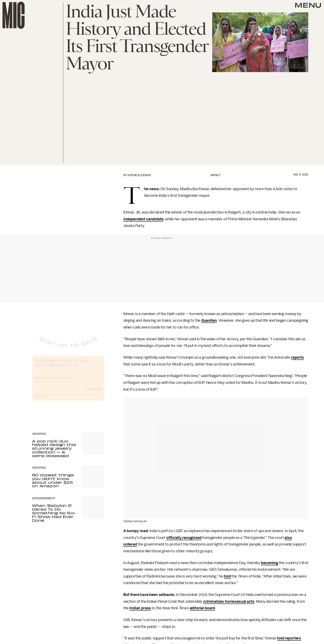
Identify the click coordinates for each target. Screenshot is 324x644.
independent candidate (143, 219)
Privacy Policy (40, 401)
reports (298, 357)
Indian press (140, 608)
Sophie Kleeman (139, 175)
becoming (270, 563)
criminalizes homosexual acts (229, 601)
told (227, 576)
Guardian (209, 320)
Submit (94, 392)
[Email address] (68, 381)
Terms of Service (90, 398)
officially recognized (184, 538)
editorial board (202, 608)
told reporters (289, 638)
